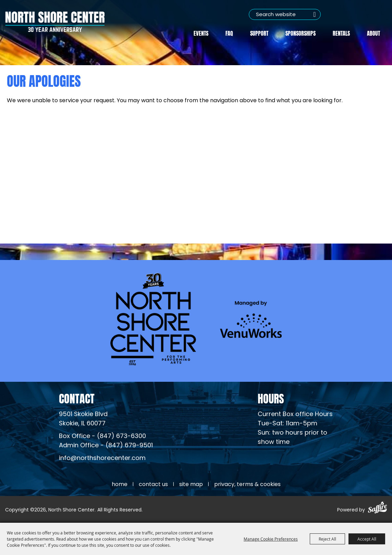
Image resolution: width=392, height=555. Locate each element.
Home (120, 485)
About (373, 33)
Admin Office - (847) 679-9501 (106, 446)
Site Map (191, 485)
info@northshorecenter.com (102, 458)
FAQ (229, 33)
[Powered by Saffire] (377, 509)
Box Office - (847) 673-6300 (102, 436)
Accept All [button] (367, 539)
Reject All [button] (327, 539)
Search (315, 14)
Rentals (341, 33)
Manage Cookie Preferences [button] (271, 539)
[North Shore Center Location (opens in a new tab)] (83, 419)
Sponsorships (301, 33)
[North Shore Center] (55, 22)
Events (201, 33)
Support (259, 33)
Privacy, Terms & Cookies (247, 485)
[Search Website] (285, 14)
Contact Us (153, 485)
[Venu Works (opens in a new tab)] (251, 319)
